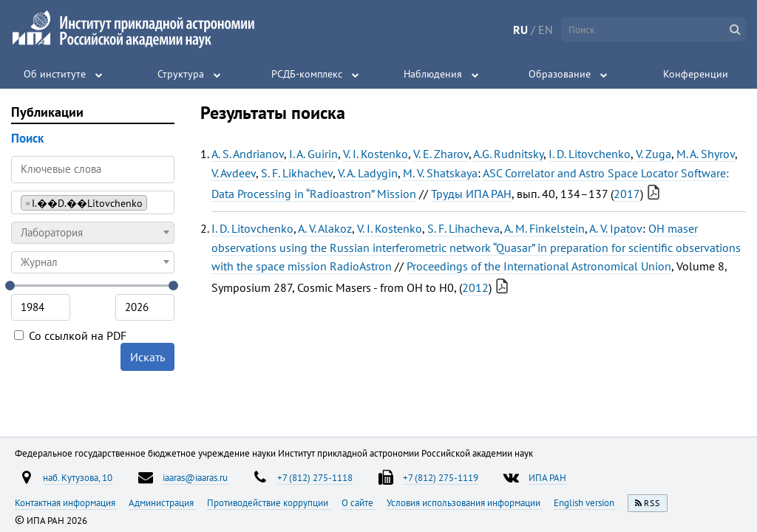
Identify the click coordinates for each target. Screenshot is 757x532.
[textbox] (93, 233)
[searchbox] (155, 202)
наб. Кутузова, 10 (78, 477)
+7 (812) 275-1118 (315, 477)
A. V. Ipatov (616, 228)
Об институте (55, 74)
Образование (560, 74)
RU (520, 30)
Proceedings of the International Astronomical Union (539, 266)
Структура (181, 74)
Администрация (162, 502)
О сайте (359, 502)
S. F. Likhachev (297, 173)
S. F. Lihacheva (464, 228)
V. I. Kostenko (376, 154)
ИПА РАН (547, 477)
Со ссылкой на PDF (70, 335)
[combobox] (93, 202)
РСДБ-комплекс (307, 74)
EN (546, 30)
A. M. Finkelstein (544, 228)
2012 (475, 287)
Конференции (696, 74)
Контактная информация (66, 502)
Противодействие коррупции (269, 502)
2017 (627, 194)
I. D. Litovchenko (590, 154)
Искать (147, 357)
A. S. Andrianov (248, 154)
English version (585, 502)
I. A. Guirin (313, 154)
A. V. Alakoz (325, 228)
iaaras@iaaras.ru (195, 477)
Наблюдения (433, 74)
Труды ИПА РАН (471, 194)
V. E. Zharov (441, 154)
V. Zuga (654, 154)
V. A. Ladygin (368, 173)
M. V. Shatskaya (440, 173)
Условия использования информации (465, 502)
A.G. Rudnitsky (508, 154)
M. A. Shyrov (706, 154)
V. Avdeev (234, 173)
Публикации (47, 112)
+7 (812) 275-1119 (441, 477)
